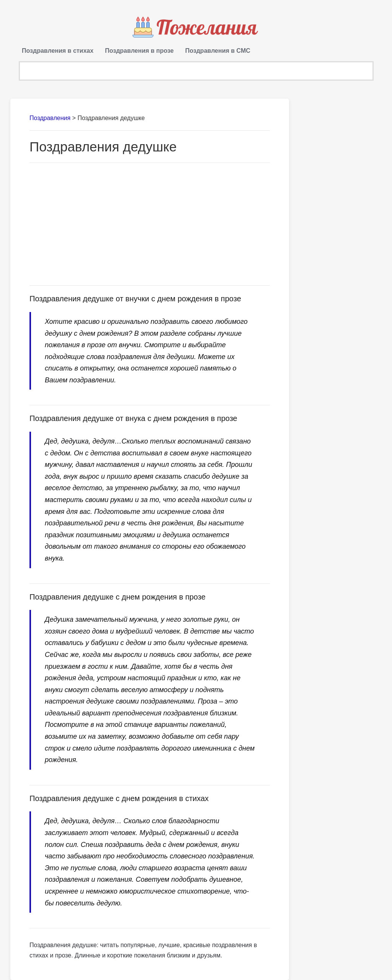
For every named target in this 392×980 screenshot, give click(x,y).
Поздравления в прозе (139, 51)
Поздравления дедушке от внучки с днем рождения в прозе (135, 299)
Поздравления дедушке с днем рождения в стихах (119, 798)
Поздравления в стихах (58, 51)
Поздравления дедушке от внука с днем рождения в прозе (133, 418)
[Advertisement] (150, 224)
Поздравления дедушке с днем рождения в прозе (118, 597)
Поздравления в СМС (218, 51)
